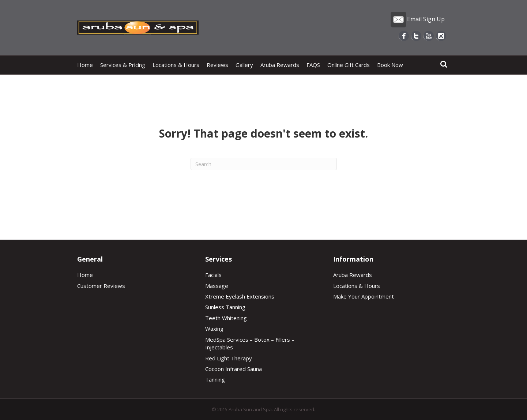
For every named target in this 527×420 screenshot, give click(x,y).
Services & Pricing (123, 65)
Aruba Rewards (280, 65)
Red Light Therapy (229, 358)
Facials (213, 275)
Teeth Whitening (226, 318)
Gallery (244, 65)
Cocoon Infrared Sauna (234, 369)
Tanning (215, 379)
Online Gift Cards (349, 65)
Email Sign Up (417, 19)
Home (85, 65)
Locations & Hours (176, 65)
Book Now (390, 65)
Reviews (217, 65)
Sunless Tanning (225, 307)
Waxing (214, 329)
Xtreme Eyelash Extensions (240, 296)
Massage (217, 286)
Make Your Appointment (364, 296)
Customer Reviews (101, 286)
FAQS (313, 65)
